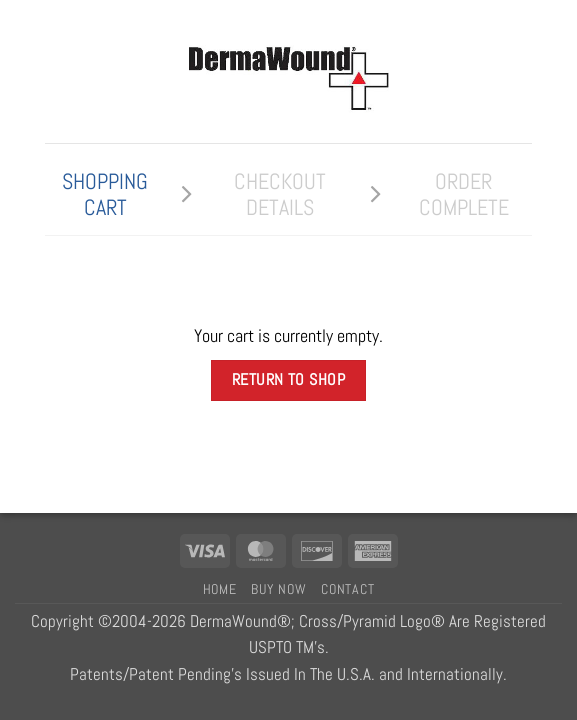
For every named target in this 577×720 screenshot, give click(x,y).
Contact (347, 589)
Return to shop (289, 379)
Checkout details (280, 194)
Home (220, 589)
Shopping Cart (105, 194)
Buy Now (278, 589)
